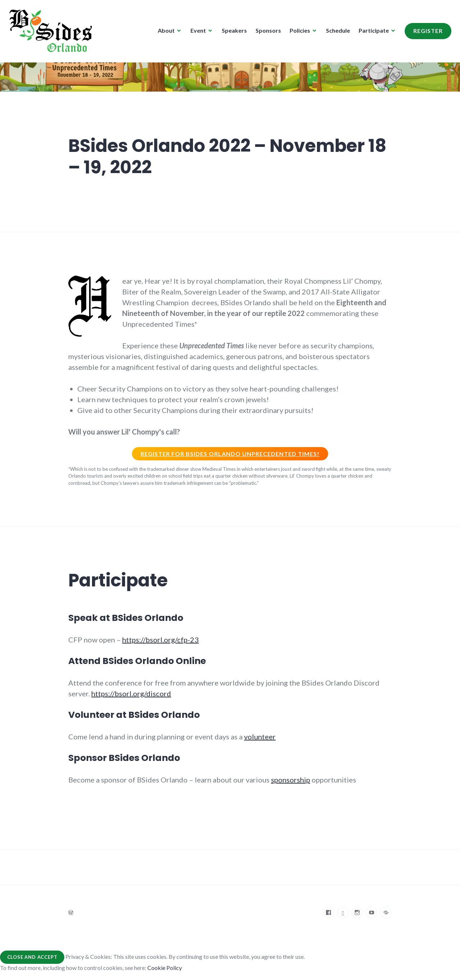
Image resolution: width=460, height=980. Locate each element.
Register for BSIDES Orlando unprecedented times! (230, 454)
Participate (372, 32)
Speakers (232, 32)
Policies (298, 32)
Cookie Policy (165, 968)
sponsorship (291, 780)
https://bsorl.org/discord (131, 693)
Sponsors (266, 32)
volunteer (260, 737)
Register (426, 33)
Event (196, 32)
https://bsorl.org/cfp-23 (160, 640)
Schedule (336, 32)
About (164, 32)
